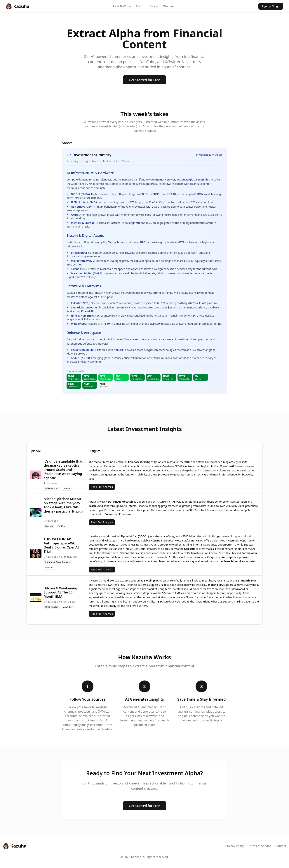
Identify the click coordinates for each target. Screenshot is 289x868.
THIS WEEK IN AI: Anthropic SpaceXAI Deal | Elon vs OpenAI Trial (61, 545)
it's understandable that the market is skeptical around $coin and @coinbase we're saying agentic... (63, 470)
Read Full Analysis (102, 487)
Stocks (154, 6)
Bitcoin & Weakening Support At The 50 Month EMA (60, 592)
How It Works (122, 6)
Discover (169, 6)
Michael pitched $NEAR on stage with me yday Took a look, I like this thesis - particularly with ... (63, 507)
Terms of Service (260, 846)
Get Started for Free (144, 80)
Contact (281, 846)
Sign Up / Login (271, 6)
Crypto (141, 6)
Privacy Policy (235, 846)
